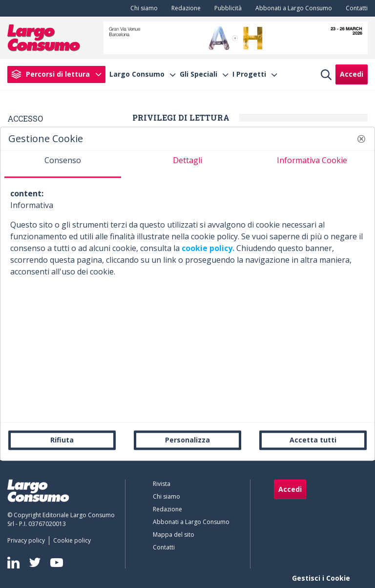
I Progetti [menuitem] (249, 74)
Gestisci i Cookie (321, 578)
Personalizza (187, 440)
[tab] (63, 164)
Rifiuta (62, 440)
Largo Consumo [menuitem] (137, 74)
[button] (361, 139)
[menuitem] (142, 8)
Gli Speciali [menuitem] (198, 74)
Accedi (352, 74)
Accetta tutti (313, 440)
